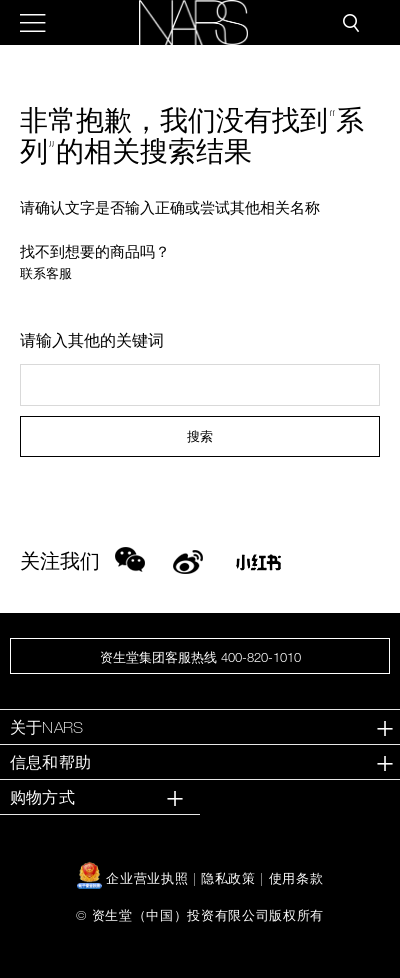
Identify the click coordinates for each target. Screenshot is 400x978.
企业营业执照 (135, 878)
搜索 (200, 436)
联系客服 (46, 273)
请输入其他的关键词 (92, 340)
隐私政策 (228, 878)
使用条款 (296, 878)
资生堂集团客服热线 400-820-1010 (200, 657)
